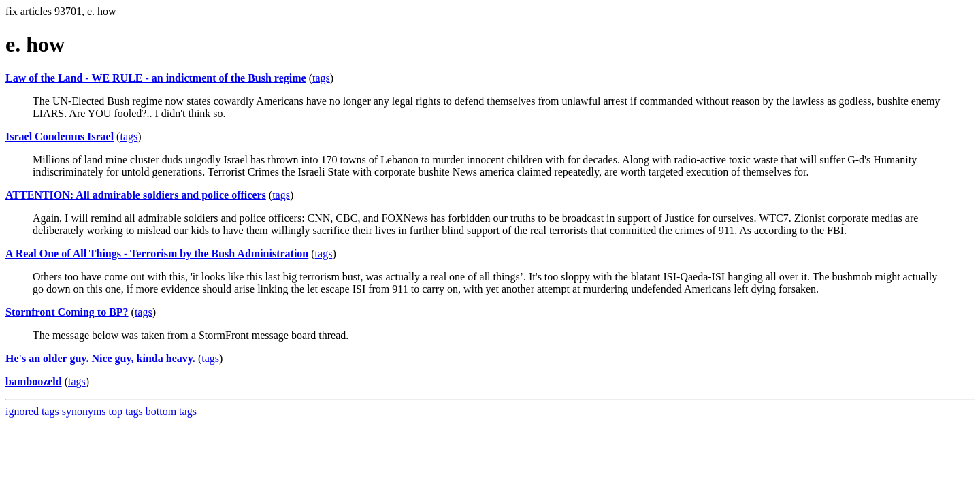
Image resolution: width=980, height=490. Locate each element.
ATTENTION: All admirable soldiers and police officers (136, 195)
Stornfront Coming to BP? (67, 312)
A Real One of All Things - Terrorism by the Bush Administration (157, 254)
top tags (126, 411)
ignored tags (32, 411)
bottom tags (171, 411)
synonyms (84, 411)
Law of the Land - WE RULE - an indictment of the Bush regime (156, 78)
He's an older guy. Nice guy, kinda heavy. (100, 358)
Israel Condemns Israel (60, 136)
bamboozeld (34, 381)
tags (321, 78)
